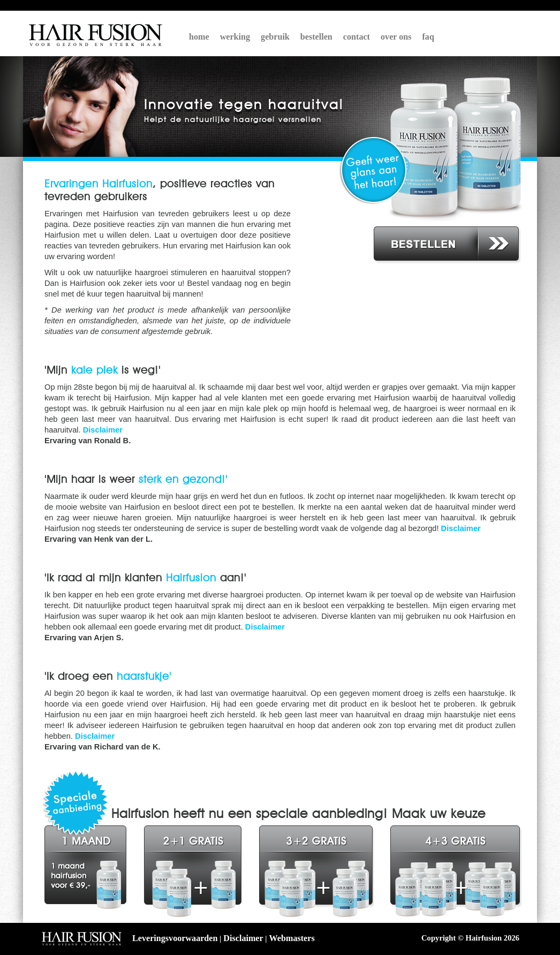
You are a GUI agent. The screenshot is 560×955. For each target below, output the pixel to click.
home (199, 37)
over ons (396, 37)
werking (235, 37)
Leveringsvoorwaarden (175, 938)
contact (357, 37)
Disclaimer (103, 430)
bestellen (316, 37)
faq (428, 37)
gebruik (275, 37)
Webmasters (292, 938)
